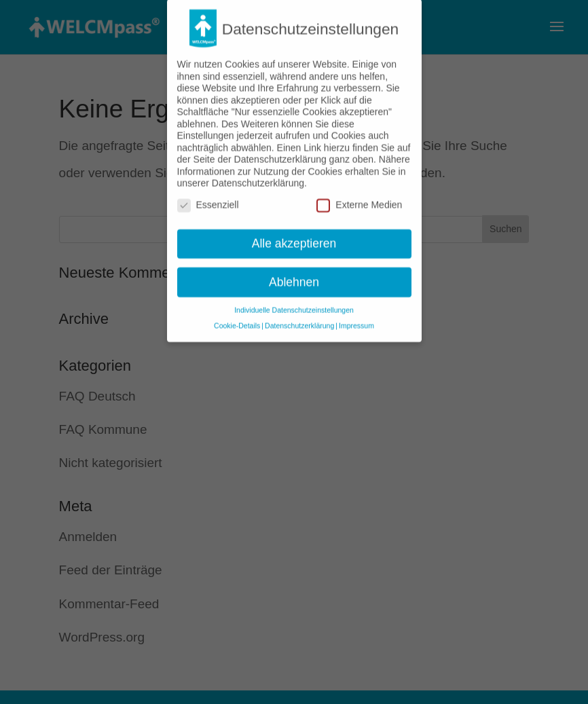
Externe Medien (359, 198)
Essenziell (208, 198)
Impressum (356, 318)
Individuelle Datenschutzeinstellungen (294, 303)
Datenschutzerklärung (299, 318)
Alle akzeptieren (294, 236)
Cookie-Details (237, 318)
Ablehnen (294, 274)
